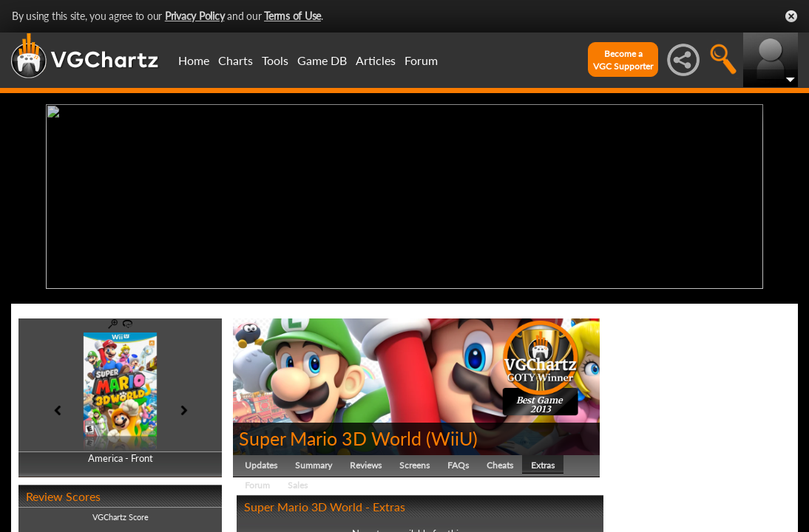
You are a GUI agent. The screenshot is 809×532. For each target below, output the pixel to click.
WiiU (452, 434)
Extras (543, 461)
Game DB (322, 60)
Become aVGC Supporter (623, 60)
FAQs (458, 461)
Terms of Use (292, 16)
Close (791, 16)
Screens (414, 461)
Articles (376, 60)
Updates (261, 461)
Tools (275, 60)
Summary (314, 461)
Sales (298, 481)
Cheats (500, 461)
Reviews (366, 461)
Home (194, 60)
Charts (236, 60)
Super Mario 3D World (330, 434)
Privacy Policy (195, 16)
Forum (421, 60)
